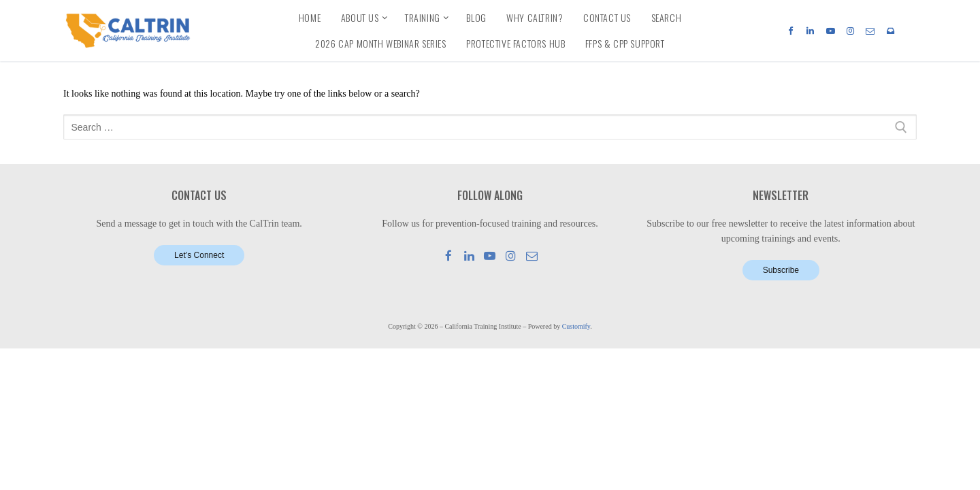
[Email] (870, 30)
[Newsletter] (891, 30)
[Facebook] (790, 30)
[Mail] (532, 256)
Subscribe (781, 270)
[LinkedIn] (810, 30)
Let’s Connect (199, 255)
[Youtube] (830, 30)
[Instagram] (850, 30)
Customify (576, 326)
